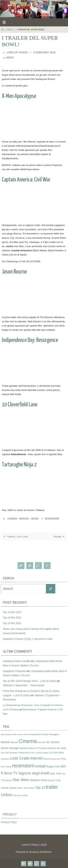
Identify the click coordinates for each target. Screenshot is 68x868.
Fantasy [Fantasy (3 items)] (23, 748)
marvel (24, 519)
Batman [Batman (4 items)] (6, 742)
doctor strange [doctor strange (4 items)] (10, 748)
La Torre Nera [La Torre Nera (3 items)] (57, 753)
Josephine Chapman (14, 671)
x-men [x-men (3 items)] (24, 795)
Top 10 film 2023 (12, 612)
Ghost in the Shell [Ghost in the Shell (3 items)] (57, 748)
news (35, 519)
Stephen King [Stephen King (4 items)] (38, 780)
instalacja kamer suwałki (16, 661)
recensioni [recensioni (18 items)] (23, 766)
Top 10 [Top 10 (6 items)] (40, 788)
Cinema (12, 519)
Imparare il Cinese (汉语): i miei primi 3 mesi (28, 639)
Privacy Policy (9, 822)
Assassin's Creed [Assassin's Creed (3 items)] (39, 734)
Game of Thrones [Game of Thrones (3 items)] (37, 748)
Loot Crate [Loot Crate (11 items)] (20, 758)
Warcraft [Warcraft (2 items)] (17, 795)
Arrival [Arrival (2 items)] (27, 734)
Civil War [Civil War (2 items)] (42, 742)
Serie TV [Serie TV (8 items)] (11, 773)
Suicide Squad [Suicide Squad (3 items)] (9, 788)
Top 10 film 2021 (12, 623)
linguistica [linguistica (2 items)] (5, 759)
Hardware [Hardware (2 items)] (14, 753)
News (10, 29)
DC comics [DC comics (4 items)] (53, 742)
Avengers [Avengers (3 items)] (54, 734)
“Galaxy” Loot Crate (15, 537)
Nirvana (33, 852)
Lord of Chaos (17, 52)
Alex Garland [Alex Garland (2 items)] (7, 734)
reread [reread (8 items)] (40, 766)
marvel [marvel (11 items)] (36, 758)
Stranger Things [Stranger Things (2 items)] (54, 780)
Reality (60, 537)
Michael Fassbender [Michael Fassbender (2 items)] (52, 759)
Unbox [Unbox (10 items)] (7, 795)
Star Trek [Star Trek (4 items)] (56, 773)
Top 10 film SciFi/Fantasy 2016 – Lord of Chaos (29, 681)
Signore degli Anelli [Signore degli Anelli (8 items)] (34, 773)
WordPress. (46, 852)
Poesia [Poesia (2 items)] (8, 767)
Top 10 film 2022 (12, 618)
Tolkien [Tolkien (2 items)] (20, 788)
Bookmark (52, 519)
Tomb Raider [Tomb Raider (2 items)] (29, 788)
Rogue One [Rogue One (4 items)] (53, 766)
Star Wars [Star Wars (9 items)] (21, 780)
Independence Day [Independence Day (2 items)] (27, 753)
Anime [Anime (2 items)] (20, 734)
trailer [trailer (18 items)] (52, 787)
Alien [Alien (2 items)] (15, 734)
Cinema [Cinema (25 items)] (28, 741)
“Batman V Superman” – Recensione (23, 685)
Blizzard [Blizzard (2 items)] (15, 742)
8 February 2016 (44, 52)
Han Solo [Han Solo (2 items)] (5, 753)
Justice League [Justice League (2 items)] (42, 753)
